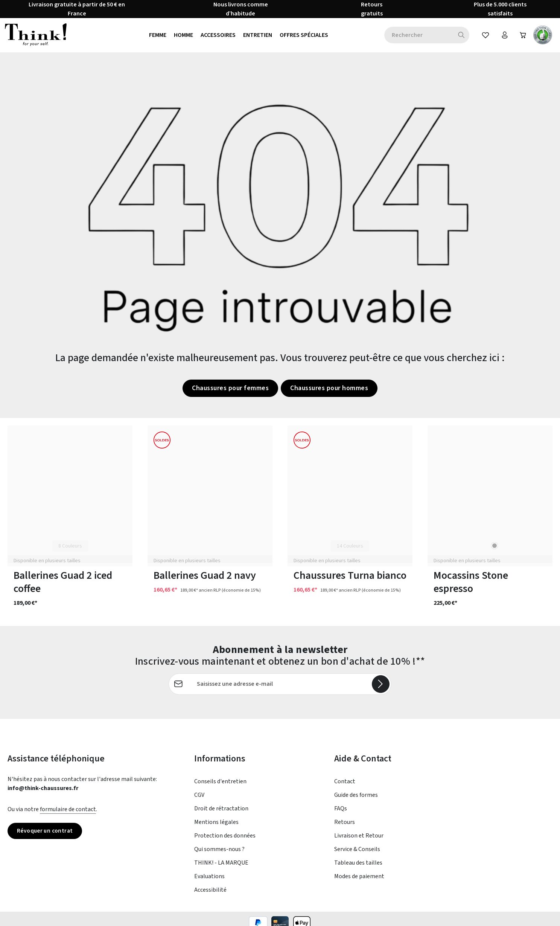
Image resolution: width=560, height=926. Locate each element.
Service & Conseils (357, 853)
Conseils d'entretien (220, 785)
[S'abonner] (380, 688)
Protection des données (225, 839)
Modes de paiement (359, 880)
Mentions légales (216, 826)
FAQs (341, 812)
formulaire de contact (68, 813)
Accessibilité (210, 894)
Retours (345, 826)
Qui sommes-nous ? (219, 853)
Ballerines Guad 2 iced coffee (63, 586)
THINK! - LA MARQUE (221, 867)
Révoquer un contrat (46, 835)
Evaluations (209, 880)
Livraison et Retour (359, 839)
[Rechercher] (459, 37)
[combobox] (417, 37)
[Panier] (522, 37)
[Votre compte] (503, 37)
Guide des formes (356, 799)
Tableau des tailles (358, 867)
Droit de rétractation (221, 812)
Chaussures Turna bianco (350, 579)
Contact (345, 785)
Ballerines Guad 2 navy (205, 579)
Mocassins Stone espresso (471, 586)
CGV (199, 799)
